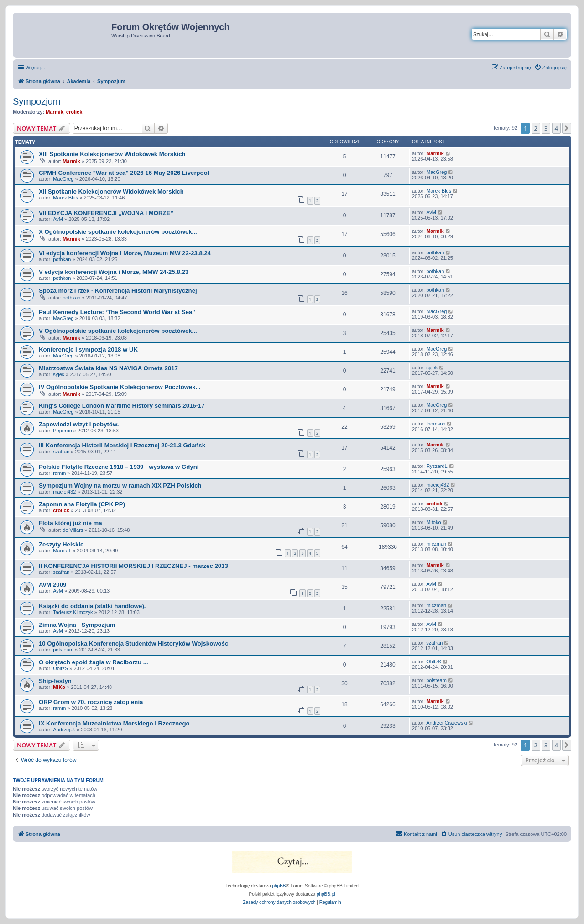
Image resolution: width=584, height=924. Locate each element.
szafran (61, 451)
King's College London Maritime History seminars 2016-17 (122, 406)
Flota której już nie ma (70, 523)
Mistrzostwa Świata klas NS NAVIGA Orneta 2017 (108, 368)
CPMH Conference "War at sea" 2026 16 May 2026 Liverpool (124, 173)
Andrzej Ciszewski (446, 723)
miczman (436, 544)
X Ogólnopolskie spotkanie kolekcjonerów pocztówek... (118, 232)
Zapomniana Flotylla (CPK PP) (82, 504)
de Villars (73, 530)
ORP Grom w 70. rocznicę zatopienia (91, 702)
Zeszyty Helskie (61, 544)
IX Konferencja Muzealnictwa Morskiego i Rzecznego (114, 723)
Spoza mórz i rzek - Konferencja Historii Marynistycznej (118, 291)
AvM (58, 219)
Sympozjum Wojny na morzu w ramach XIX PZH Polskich (120, 486)
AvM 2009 (52, 585)
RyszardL (437, 466)
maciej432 (64, 492)
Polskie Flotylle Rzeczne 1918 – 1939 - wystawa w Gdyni (119, 467)
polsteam (63, 650)
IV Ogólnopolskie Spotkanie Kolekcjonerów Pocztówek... (120, 387)
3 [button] (546, 128)
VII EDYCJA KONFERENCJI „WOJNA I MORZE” (106, 213)
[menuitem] (550, 68)
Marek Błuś (65, 198)
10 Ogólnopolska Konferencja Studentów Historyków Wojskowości (134, 643)
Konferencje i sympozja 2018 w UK (88, 349)
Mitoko (433, 522)
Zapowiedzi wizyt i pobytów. (79, 424)
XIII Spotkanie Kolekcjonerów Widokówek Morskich (112, 154)
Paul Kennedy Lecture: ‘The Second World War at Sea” (117, 312)
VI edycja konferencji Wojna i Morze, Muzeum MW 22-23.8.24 (125, 253)
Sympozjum (36, 101)
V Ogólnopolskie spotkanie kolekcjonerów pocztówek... (118, 331)
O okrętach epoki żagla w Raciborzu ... (94, 662)
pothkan (62, 259)
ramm (59, 473)
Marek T (62, 551)
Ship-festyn (55, 681)
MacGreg (63, 179)
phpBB (279, 886)
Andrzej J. (64, 730)
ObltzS (60, 668)
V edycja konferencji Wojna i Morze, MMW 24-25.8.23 (114, 272)
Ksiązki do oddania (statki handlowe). (92, 606)
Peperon (63, 430)
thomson (436, 424)
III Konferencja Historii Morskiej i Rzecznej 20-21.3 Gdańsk (122, 445)
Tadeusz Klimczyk (73, 612)
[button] (567, 128)
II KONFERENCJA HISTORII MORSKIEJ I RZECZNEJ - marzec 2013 (133, 566)
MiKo (59, 687)
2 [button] (536, 128)
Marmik (55, 112)
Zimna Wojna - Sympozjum (77, 625)
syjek (59, 374)
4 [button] (556, 128)
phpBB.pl (326, 894)
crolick (74, 112)
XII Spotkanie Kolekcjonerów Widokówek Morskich (111, 192)
